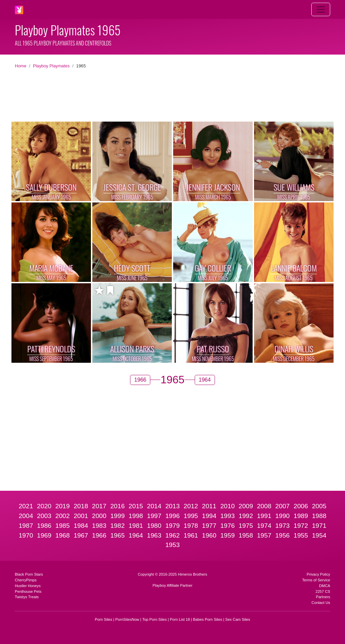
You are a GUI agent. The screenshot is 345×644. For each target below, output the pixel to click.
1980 (154, 526)
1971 (319, 526)
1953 (173, 545)
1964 (136, 535)
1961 (191, 535)
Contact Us (321, 603)
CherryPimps (26, 580)
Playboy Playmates (51, 66)
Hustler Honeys (28, 586)
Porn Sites (104, 619)
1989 (301, 516)
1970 (26, 535)
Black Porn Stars (29, 574)
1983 (99, 526)
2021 (26, 506)
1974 (264, 526)
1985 (62, 526)
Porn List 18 (180, 619)
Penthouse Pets (28, 591)
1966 (99, 535)
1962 (173, 535)
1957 (264, 535)
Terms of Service (316, 580)
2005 (319, 506)
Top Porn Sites (154, 619)
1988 (319, 516)
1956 (283, 535)
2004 (26, 516)
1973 (283, 526)
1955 (301, 535)
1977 (209, 526)
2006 (301, 506)
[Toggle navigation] (321, 9)
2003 (44, 516)
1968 (62, 535)
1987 (26, 526)
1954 (319, 535)
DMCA (325, 586)
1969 (44, 535)
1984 (81, 526)
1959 (228, 535)
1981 (136, 526)
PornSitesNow (127, 619)
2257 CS (323, 591)
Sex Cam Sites (238, 619)
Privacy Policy (318, 574)
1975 (246, 526)
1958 (246, 535)
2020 (44, 506)
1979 (173, 526)
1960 (209, 535)
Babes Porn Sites (208, 619)
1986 (44, 526)
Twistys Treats (27, 597)
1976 (228, 526)
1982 (117, 526)
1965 (117, 535)
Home (21, 66)
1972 (301, 526)
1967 (81, 535)
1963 (154, 535)
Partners (323, 597)
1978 (191, 526)
